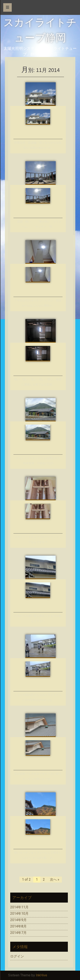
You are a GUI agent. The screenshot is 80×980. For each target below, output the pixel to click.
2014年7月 (18, 933)
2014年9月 (18, 920)
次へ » (55, 879)
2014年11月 (19, 907)
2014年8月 (18, 926)
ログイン (17, 956)
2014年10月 (19, 914)
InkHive (41, 975)
